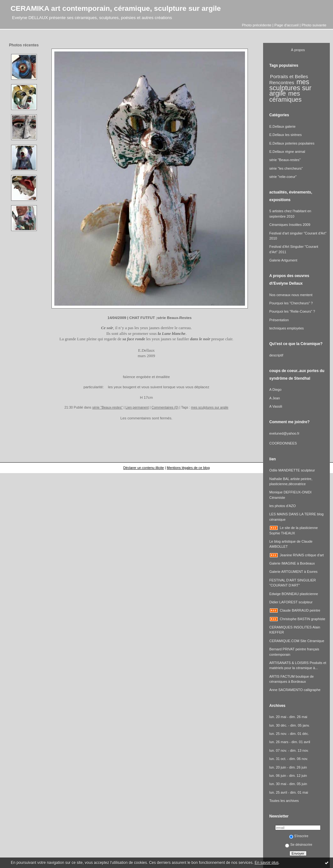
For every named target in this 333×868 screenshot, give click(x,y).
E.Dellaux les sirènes (286, 135)
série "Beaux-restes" (107, 407)
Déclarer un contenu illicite (144, 468)
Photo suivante (314, 25)
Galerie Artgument (283, 260)
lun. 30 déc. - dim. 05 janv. (290, 725)
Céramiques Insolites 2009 (290, 225)
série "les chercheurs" (286, 168)
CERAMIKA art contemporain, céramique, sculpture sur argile (116, 8)
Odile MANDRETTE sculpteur (292, 470)
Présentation (279, 320)
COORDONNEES (283, 443)
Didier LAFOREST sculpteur (291, 602)
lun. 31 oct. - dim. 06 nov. (289, 759)
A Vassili (276, 406)
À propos (298, 50)
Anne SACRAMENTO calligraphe (295, 690)
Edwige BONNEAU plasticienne (294, 594)
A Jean (275, 398)
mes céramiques (286, 96)
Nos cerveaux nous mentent (291, 295)
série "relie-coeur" (283, 177)
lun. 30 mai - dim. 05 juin (288, 784)
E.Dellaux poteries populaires (292, 143)
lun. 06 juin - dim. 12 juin (288, 776)
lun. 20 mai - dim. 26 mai (288, 717)
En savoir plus (266, 863)
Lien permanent (137, 407)
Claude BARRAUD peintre (300, 610)
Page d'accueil (287, 25)
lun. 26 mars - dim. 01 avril (290, 742)
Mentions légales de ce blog (188, 468)
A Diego (275, 390)
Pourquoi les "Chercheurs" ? (291, 303)
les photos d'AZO (283, 506)
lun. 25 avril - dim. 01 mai (289, 792)
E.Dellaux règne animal (287, 152)
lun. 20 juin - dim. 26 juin (288, 767)
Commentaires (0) (165, 407)
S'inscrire (299, 836)
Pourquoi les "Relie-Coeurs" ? (292, 311)
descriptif (276, 355)
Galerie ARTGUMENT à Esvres (294, 572)
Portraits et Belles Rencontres (289, 79)
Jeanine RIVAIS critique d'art (302, 555)
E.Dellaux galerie (282, 126)
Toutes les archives (284, 801)
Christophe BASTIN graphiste (303, 619)
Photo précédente (257, 25)
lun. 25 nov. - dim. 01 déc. (289, 734)
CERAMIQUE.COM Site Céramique (297, 641)
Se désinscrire (299, 844)
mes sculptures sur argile (210, 407)
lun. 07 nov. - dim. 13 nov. (289, 750)
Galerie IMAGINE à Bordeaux (292, 563)
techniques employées (287, 328)
